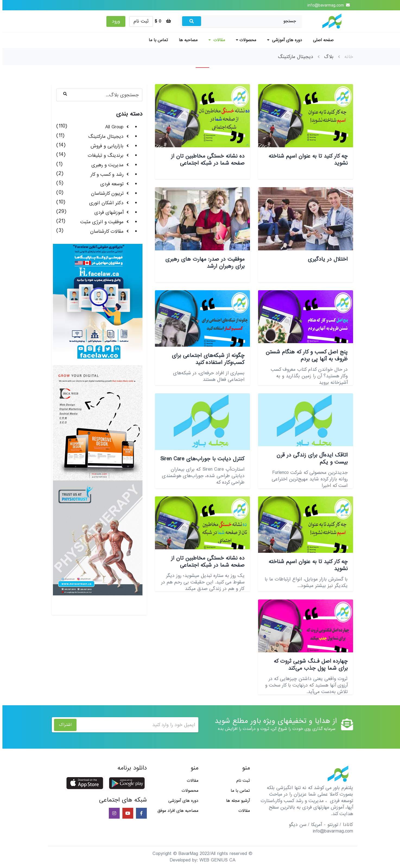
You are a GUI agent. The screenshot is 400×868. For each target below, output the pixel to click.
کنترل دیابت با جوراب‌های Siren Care (200, 459)
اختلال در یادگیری (325, 259)
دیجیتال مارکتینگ (103, 137)
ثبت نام (139, 21)
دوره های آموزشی (282, 40)
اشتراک (63, 725)
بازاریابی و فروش (105, 146)
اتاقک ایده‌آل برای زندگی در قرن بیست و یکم (310, 459)
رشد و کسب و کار (105, 175)
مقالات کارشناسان (104, 232)
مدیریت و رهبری (105, 165)
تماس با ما (156, 40)
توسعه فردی (109, 184)
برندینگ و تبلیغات (103, 156)
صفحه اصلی (321, 40)
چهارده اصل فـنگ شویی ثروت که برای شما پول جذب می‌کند (308, 665)
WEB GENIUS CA (215, 860)
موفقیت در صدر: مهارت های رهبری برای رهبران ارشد (202, 263)
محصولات (244, 40)
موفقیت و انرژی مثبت (99, 222)
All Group (112, 127)
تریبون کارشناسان (105, 194)
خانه (346, 57)
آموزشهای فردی (107, 213)
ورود (113, 21)
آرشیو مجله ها (236, 801)
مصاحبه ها (186, 40)
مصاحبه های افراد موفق (175, 811)
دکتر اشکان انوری (104, 203)
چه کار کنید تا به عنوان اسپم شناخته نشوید (306, 160)
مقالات (214, 40)
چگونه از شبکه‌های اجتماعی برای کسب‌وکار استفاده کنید (206, 359)
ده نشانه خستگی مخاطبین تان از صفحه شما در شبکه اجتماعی (205, 160)
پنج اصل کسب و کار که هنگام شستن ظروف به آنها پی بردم (304, 356)
